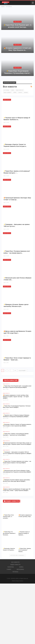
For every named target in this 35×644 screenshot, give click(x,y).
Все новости (15, 562)
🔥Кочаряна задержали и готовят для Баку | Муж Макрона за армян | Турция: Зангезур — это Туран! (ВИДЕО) (16, 397)
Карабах (20, 93)
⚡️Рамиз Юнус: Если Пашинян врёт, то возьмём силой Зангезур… (18, 26)
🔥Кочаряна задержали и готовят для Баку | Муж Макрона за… (17, 49)
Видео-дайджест (8, 93)
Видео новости (17, 22)
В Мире (13, 90)
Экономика (20, 569)
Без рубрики (6, 90)
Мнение (26, 93)
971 (15, 371)
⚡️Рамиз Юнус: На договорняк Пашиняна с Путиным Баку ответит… (18, 72)
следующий (22, 370)
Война (15, 93)
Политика (11, 567)
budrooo (21, 581)
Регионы (15, 572)
